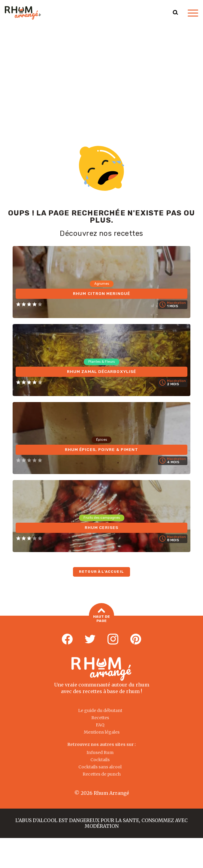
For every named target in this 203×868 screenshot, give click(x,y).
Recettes (100, 718)
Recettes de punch (102, 774)
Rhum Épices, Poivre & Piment (101, 449)
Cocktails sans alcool (100, 767)
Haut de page (101, 616)
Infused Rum (100, 752)
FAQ (100, 725)
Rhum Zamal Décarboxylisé (102, 371)
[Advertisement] (101, 71)
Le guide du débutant (100, 710)
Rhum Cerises (101, 527)
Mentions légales (102, 732)
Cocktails (100, 760)
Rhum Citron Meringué (101, 293)
